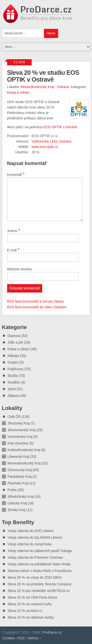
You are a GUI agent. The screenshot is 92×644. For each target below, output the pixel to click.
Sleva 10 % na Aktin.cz (25, 611)
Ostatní (13, 362)
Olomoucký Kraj (20, 470)
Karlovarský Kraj (20, 437)
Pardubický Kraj (20, 477)
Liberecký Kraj (19, 457)
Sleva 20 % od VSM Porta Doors (33, 597)
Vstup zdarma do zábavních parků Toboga (40, 551)
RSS (21, 638)
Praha (12, 490)
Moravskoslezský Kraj (37, 87)
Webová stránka (20, 269)
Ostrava (63, 87)
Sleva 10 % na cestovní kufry (30, 604)
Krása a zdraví (18, 92)
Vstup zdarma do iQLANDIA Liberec (35, 537)
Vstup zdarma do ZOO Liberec (31, 531)
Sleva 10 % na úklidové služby (31, 617)
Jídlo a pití (15, 342)
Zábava (13, 396)
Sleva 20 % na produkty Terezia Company (39, 584)
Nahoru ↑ (34, 638)
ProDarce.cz (52, 632)
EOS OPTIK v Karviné (60, 127)
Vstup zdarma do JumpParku (30, 544)
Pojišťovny (16, 369)
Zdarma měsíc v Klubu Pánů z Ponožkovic (40, 571)
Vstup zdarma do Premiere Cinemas (35, 557)
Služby (13, 376)
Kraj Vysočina (18, 443)
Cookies (9, 638)
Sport (12, 389)
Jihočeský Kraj (19, 423)
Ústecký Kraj (17, 503)
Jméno (14, 231)
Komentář (16, 174)
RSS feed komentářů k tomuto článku (36, 301)
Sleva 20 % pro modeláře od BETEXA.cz (39, 591)
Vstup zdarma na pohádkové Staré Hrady (39, 564)
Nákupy (13, 356)
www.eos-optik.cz (45, 147)
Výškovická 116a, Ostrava (52, 141)
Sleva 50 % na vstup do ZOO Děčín (35, 577)
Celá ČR (14, 417)
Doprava (14, 336)
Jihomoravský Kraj (22, 430)
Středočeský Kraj (21, 497)
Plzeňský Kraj (18, 483)
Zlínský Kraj (17, 510)
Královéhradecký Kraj (24, 450)
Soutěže (14, 382)
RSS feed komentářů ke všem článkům (37, 307)
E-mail (13, 250)
